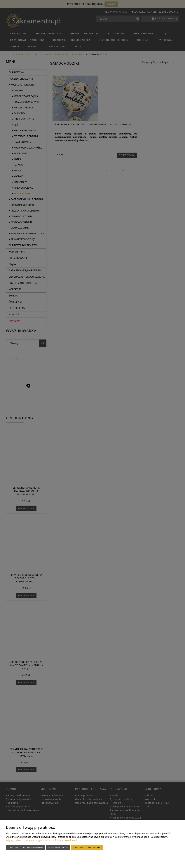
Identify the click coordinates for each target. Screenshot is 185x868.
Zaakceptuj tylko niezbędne (26, 847)
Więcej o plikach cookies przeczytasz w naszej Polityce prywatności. (42, 840)
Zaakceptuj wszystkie (87, 847)
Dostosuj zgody (58, 847)
